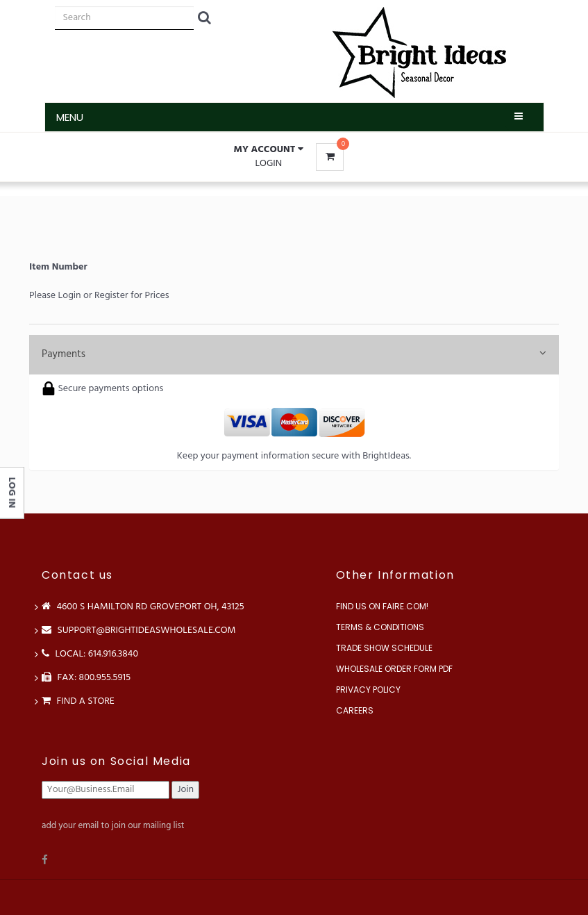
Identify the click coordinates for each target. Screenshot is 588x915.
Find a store (78, 701)
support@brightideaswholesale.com (139, 630)
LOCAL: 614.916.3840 (90, 654)
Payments (294, 354)
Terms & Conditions (380, 627)
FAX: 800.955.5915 (86, 678)
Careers (355, 710)
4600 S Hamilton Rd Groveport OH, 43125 (143, 607)
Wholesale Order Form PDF (394, 669)
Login (268, 164)
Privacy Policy (368, 690)
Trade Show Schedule (384, 648)
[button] (269, 150)
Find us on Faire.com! (382, 606)
